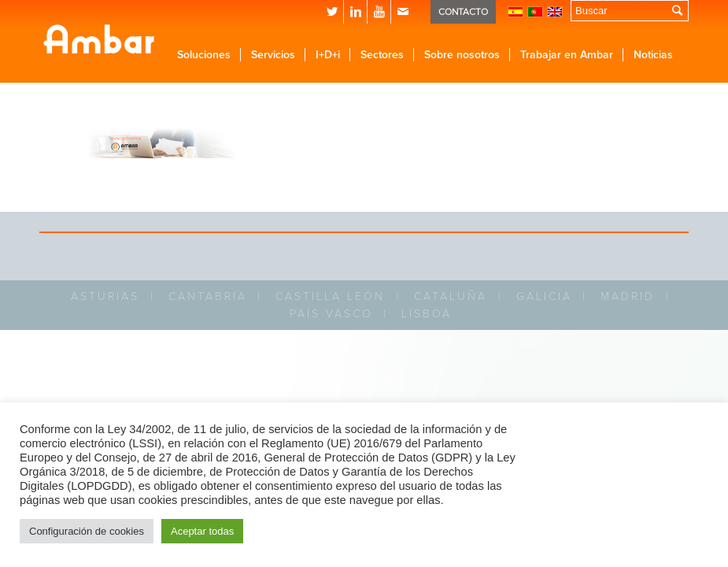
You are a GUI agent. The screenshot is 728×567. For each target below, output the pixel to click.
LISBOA (427, 314)
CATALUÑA (451, 296)
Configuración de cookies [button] (87, 531)
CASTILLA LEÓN (330, 296)
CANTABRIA (208, 296)
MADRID (628, 296)
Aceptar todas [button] (202, 531)
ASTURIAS (105, 296)
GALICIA (544, 296)
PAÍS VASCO (331, 314)
